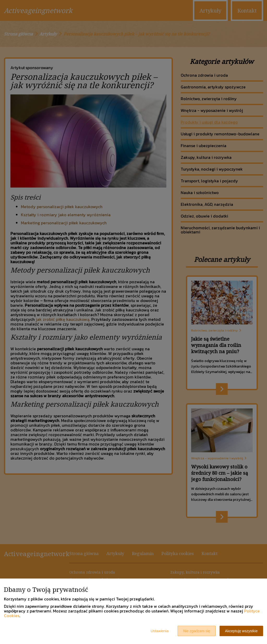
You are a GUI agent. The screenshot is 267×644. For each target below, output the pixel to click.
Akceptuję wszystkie (241, 631)
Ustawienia (160, 631)
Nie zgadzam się (197, 631)
